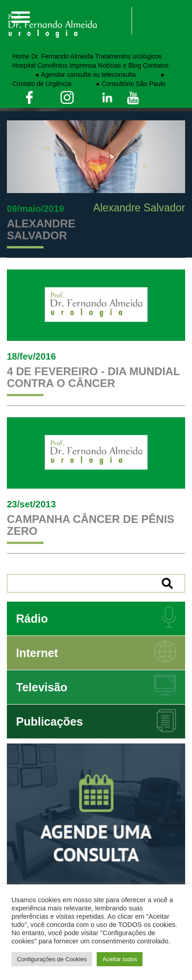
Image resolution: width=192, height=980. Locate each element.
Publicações (49, 722)
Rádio (32, 619)
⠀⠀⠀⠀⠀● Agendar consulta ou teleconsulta (74, 75)
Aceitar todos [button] (120, 959)
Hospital (24, 65)
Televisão (42, 687)
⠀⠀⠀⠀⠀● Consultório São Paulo (119, 84)
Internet (37, 653)
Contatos (156, 65)
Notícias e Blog (120, 65)
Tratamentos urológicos (128, 56)
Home (21, 56)
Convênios (52, 65)
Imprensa (83, 65)
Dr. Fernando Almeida (62, 56)
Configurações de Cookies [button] (52, 959)
